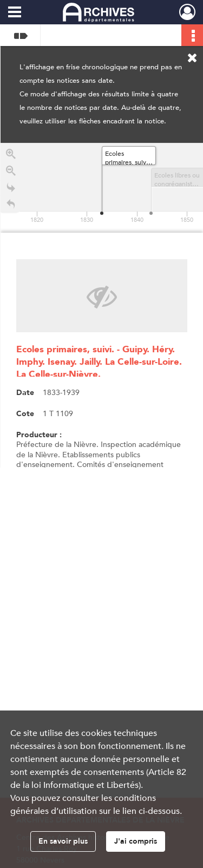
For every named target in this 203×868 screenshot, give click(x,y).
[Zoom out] (11, 172)
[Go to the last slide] (11, 189)
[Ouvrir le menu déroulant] (15, 13)
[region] (102, 305)
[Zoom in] (11, 156)
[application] (102, 188)
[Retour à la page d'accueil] (11, 206)
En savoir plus (63, 841)
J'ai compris (136, 841)
